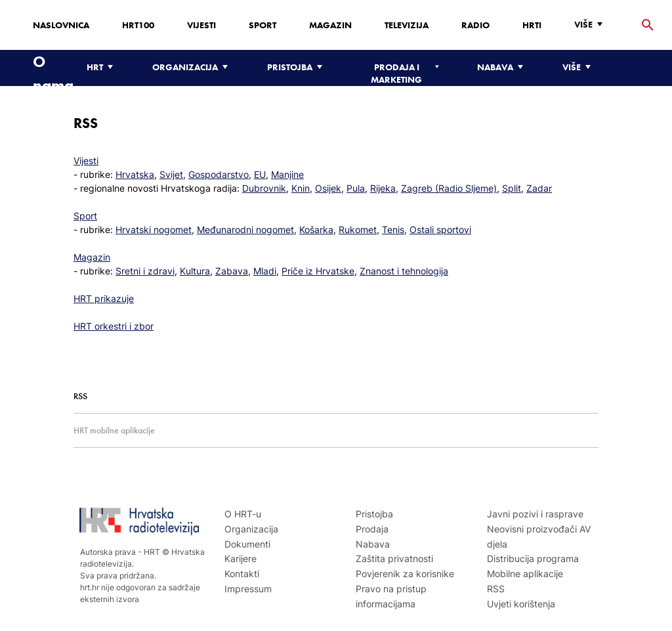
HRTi (532, 25)
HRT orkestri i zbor (114, 326)
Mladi (265, 271)
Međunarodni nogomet (245, 229)
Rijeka (383, 188)
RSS (496, 589)
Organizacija (251, 529)
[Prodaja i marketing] (403, 74)
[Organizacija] (193, 67)
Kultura (195, 271)
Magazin (330, 25)
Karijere (241, 558)
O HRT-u (243, 514)
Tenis (393, 229)
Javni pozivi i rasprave (535, 514)
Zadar (539, 188)
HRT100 (138, 25)
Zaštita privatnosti (394, 558)
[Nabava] (503, 67)
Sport (262, 25)
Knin (301, 188)
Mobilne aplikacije (525, 574)
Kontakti (242, 574)
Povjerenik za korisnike (405, 574)
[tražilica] (648, 25)
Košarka (316, 229)
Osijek (328, 188)
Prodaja (372, 529)
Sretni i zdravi (145, 271)
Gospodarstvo (219, 174)
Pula (356, 188)
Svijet (171, 174)
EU (260, 174)
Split (512, 188)
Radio (475, 25)
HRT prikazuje (104, 298)
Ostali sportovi (440, 229)
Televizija (407, 25)
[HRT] (103, 67)
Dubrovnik (264, 188)
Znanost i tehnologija (404, 271)
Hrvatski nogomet (154, 229)
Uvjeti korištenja (521, 604)
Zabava (232, 271)
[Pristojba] (298, 67)
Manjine (287, 174)
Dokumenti (247, 544)
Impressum (248, 589)
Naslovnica (61, 25)
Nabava (373, 544)
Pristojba (374, 514)
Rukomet (358, 229)
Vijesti (201, 25)
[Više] (592, 25)
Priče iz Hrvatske (318, 271)
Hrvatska (135, 174)
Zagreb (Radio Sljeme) (449, 188)
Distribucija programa (533, 558)
